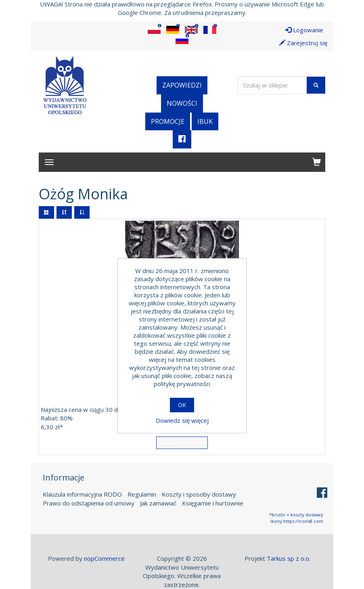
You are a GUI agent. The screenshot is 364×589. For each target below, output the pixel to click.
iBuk (205, 121)
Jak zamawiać (158, 503)
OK (182, 405)
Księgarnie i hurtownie (213, 503)
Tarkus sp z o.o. (289, 558)
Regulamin (142, 494)
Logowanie (304, 30)
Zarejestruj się (303, 43)
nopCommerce (104, 558)
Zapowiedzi (182, 85)
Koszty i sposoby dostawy (199, 494)
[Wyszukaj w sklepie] (272, 85)
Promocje (168, 121)
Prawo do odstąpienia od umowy (89, 503)
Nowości (182, 103)
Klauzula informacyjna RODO (82, 494)
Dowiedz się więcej (182, 420)
